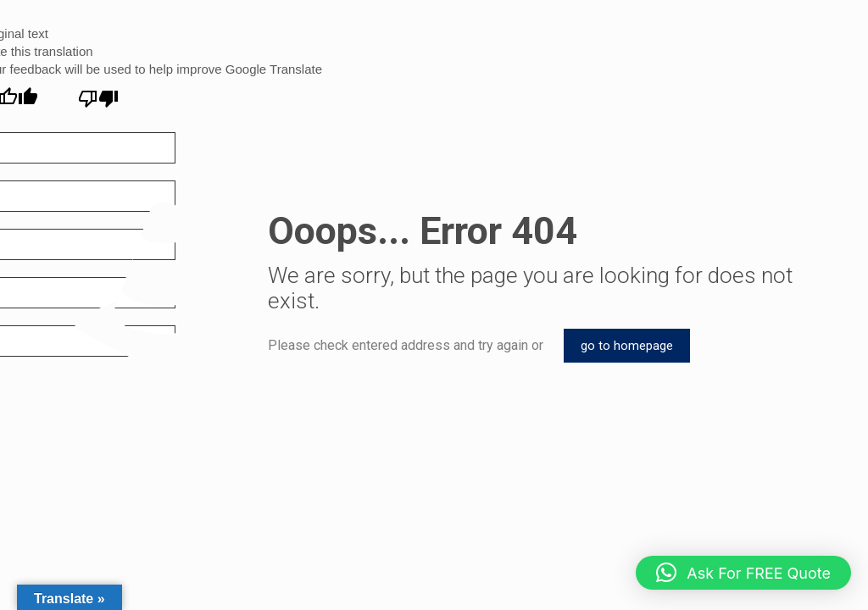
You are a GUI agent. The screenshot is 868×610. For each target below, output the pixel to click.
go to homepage (627, 346)
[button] (743, 573)
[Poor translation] (98, 99)
